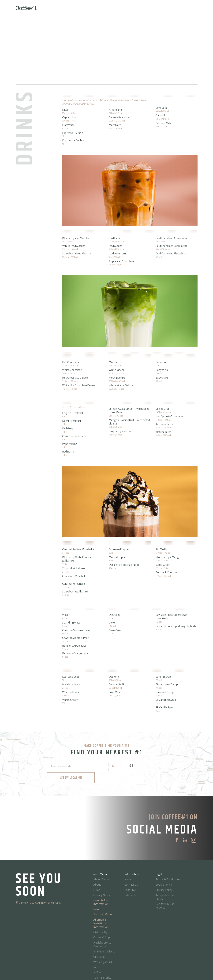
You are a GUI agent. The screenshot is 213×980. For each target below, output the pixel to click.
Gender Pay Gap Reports (165, 880)
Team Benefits (102, 952)
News (97, 864)
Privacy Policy (164, 864)
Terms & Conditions (168, 854)
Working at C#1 (103, 936)
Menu (97, 883)
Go (89, 752)
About (97, 859)
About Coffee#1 (103, 854)
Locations (99, 962)
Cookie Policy (164, 859)
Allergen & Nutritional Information (101, 898)
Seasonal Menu (103, 889)
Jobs (96, 941)
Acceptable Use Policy (165, 871)
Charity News (102, 869)
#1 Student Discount (106, 926)
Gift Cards (99, 931)
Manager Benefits (104, 957)
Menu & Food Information (101, 876)
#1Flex (97, 947)
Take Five (130, 864)
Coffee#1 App (102, 912)
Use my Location (142, 752)
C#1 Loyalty (100, 906)
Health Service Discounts (102, 919)
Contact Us (131, 859)
